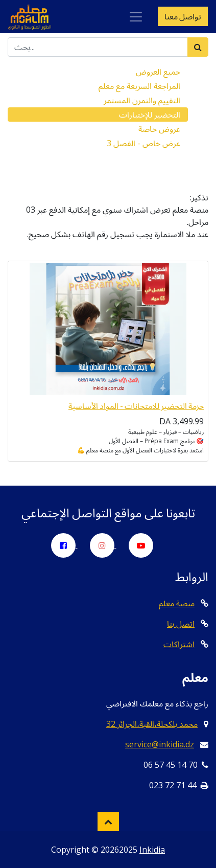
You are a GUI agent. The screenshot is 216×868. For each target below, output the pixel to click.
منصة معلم (177, 603)
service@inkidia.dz (160, 744)
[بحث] (198, 47)
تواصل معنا (183, 16)
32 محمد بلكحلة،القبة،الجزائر (152, 724)
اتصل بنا (181, 624)
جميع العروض (158, 72)
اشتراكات (179, 644)
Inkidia (152, 850)
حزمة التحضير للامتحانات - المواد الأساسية (136, 406)
